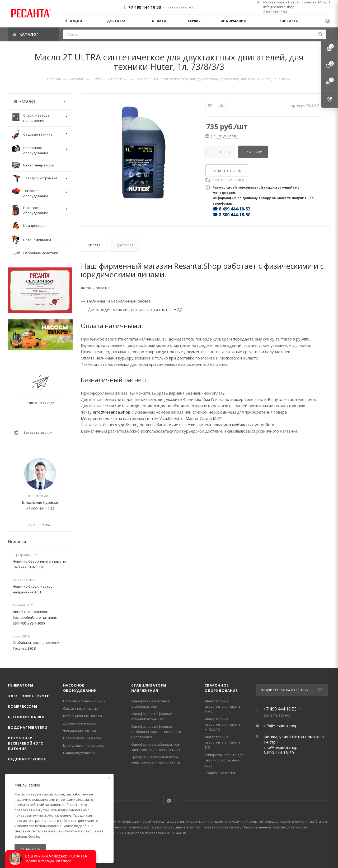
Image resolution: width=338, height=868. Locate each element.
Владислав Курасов (40, 502)
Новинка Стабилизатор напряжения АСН (33, 589)
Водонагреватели (28, 727)
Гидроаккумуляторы (80, 753)
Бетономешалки (26, 717)
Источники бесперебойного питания (26, 743)
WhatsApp (169, 801)
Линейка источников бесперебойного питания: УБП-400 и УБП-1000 (35, 617)
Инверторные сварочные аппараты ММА (223, 706)
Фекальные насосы (79, 731)
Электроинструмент (30, 696)
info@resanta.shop (279, 7)
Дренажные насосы (80, 723)
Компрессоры (23, 706)
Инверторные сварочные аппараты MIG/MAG (223, 724)
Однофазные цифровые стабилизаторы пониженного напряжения (156, 732)
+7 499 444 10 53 (145, 7)
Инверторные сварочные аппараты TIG (223, 742)
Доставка (125, 245)
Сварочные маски (220, 773)
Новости (17, 542)
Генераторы (21, 685)
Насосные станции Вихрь (84, 701)
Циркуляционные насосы (84, 745)
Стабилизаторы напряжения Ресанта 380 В (37, 645)
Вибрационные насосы (83, 716)
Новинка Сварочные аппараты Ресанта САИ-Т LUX (39, 564)
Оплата (94, 245)
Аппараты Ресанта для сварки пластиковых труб (224, 760)
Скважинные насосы (80, 708)
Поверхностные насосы (83, 738)
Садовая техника (27, 759)
